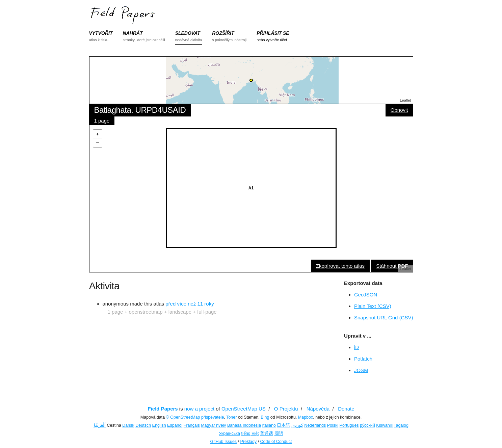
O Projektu (286, 409)
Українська (229, 433)
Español (175, 425)
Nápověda (318, 409)
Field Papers (163, 409)
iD (356, 347)
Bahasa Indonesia (244, 425)
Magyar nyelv (213, 425)
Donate (346, 409)
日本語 (283, 425)
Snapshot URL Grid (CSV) (384, 318)
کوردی (297, 425)
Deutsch (143, 425)
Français (192, 425)
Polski (333, 425)
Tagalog (401, 425)
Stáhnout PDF (392, 266)
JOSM (361, 370)
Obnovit (399, 110)
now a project (199, 409)
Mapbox (306, 417)
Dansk (128, 425)
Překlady (249, 442)
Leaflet (405, 100)
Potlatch (363, 359)
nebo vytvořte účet (272, 40)
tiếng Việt (250, 433)
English (159, 425)
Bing (265, 417)
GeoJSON (366, 295)
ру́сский (367, 425)
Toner (231, 417)
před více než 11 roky (190, 304)
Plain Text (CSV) (373, 306)
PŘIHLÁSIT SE (273, 33)
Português (349, 425)
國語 (279, 433)
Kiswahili (384, 425)
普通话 (267, 433)
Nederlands (315, 425)
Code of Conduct (276, 442)
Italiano (269, 425)
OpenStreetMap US (244, 409)
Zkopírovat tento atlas (340, 266)
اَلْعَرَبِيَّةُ (100, 425)
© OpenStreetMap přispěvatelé (195, 417)
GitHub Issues (224, 442)
